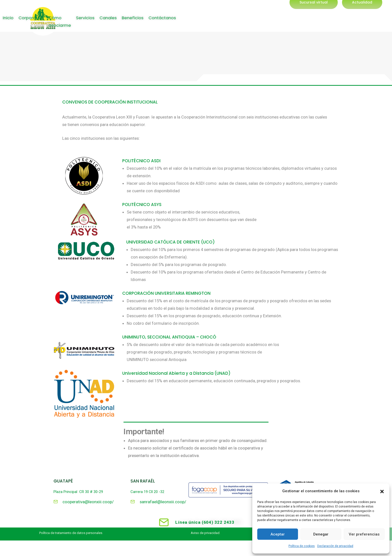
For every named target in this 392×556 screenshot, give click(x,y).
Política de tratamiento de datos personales (71, 533)
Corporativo (216, 25)
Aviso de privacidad (205, 533)
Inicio (192, 25)
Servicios (291, 25)
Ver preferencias (364, 534)
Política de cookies (302, 546)
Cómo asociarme (255, 25)
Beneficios (341, 25)
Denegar (321, 534)
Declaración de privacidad (335, 546)
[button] (382, 491)
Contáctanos (373, 25)
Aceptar (278, 534)
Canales (315, 25)
